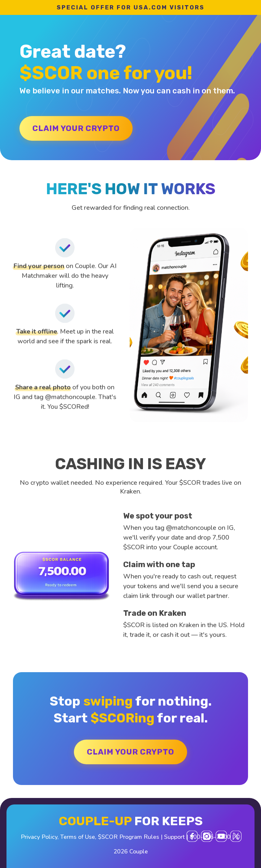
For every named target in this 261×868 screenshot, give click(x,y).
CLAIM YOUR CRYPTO (76, 128)
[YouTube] (221, 836)
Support (174, 837)
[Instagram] (207, 836)
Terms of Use (78, 837)
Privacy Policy (39, 837)
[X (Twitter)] (236, 836)
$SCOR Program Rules (129, 837)
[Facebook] (192, 836)
